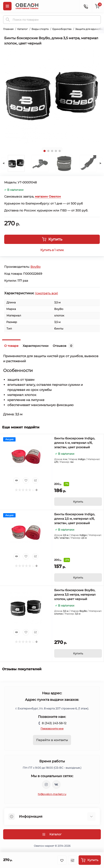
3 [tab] (52, 151)
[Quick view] (16, 480)
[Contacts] (86, 6)
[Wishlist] (26, 480)
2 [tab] (48, 151)
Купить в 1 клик (52, 250)
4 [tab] (56, 151)
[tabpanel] (52, 96)
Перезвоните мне (52, 729)
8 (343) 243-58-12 (54, 723)
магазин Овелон (48, 196)
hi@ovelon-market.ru (52, 794)
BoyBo (36, 267)
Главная (8, 29)
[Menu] (7, 6)
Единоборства (62, 29)
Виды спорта (40, 29)
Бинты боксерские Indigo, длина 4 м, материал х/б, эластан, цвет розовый (75, 443)
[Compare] (35, 480)
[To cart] (78, 502)
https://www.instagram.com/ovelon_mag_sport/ (46, 785)
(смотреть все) (47, 293)
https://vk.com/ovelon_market (56, 785)
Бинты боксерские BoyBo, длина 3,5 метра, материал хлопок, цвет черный (75, 595)
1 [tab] (45, 151)
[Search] (8, 20)
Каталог (22, 29)
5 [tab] (60, 151)
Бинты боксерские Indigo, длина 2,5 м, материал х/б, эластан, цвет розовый (75, 519)
